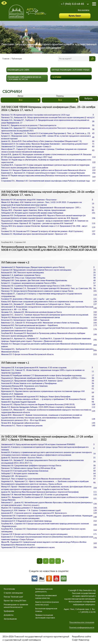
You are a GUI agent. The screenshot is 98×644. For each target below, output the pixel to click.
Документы (9, 615)
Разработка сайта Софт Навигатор (81, 638)
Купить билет (75, 16)
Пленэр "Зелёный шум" (13, 597)
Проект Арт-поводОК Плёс (15, 601)
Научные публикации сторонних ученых (71, 70)
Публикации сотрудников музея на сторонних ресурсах (24, 78)
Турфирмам (9, 611)
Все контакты (84, 10)
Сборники (56, 77)
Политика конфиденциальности (82, 627)
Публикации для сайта (18, 70)
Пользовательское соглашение (82, 622)
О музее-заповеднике (13, 593)
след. (63, 561)
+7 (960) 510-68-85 (72, 4)
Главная (6, 59)
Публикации (17, 59)
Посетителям (9, 589)
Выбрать (89, 98)
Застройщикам (10, 619)
